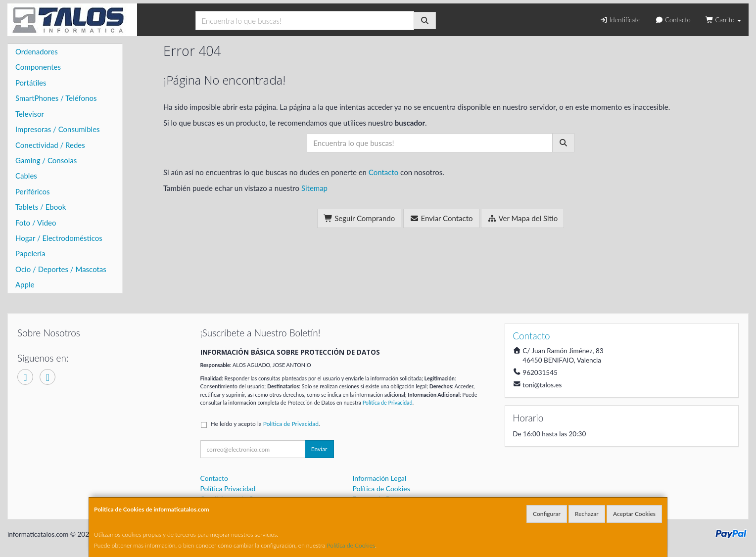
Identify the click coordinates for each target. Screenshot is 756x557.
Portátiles (31, 83)
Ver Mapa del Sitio (522, 218)
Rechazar (587, 514)
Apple (25, 284)
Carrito (723, 20)
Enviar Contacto (441, 218)
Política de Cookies (351, 545)
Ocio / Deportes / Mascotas (61, 269)
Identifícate (620, 20)
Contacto (673, 20)
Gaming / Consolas (46, 160)
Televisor (30, 114)
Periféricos (33, 191)
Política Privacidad (228, 488)
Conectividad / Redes (50, 145)
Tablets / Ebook (41, 207)
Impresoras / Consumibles (58, 129)
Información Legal (379, 478)
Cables (26, 176)
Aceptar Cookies (634, 514)
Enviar (319, 449)
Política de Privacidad (388, 402)
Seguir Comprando (359, 218)
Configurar (547, 514)
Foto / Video (36, 223)
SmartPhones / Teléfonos (56, 98)
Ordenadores (37, 51)
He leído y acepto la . (265, 424)
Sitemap (314, 188)
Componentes (38, 67)
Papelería (30, 253)
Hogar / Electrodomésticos (59, 238)
